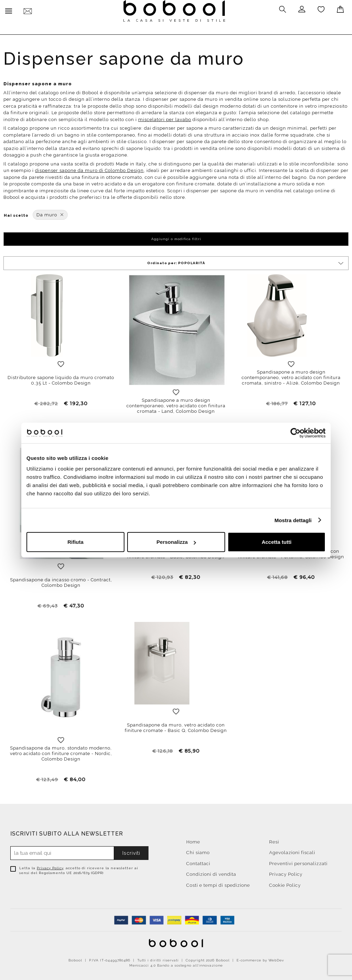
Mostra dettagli (293, 520)
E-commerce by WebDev (260, 959)
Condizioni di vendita (211, 873)
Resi (274, 840)
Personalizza (176, 542)
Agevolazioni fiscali (292, 851)
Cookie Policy (285, 884)
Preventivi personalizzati (298, 862)
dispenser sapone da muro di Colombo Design (89, 169)
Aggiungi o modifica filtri (176, 237)
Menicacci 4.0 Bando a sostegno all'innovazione (176, 964)
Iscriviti (131, 851)
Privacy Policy (50, 866)
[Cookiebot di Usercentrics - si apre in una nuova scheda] (295, 433)
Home (193, 840)
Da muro (50, 213)
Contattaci (198, 862)
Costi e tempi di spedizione (218, 884)
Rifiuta (75, 542)
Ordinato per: (246, 262)
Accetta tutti (277, 542)
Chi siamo (198, 851)
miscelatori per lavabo (165, 118)
